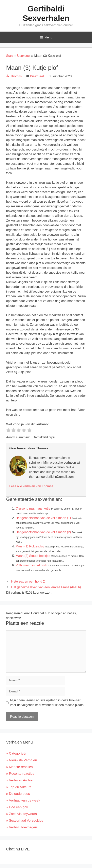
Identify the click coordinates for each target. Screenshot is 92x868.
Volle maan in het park (31, 565)
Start (9, 56)
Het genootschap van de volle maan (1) (43, 518)
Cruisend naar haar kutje (33, 508)
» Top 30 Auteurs (19, 787)
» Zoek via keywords (21, 814)
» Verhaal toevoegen (22, 827)
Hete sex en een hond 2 (28, 581)
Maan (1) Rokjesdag (30, 546)
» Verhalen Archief (20, 780)
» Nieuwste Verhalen (22, 760)
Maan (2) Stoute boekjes (33, 556)
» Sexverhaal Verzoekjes (25, 821)
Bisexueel (23, 56)
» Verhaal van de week (23, 800)
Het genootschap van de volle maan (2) (43, 532)
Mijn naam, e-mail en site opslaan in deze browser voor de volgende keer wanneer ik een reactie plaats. (47, 703)
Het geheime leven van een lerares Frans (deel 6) (46, 587)
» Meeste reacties (19, 767)
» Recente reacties (20, 774)
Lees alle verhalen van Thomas (31, 486)
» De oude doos (18, 794)
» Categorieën (17, 753)
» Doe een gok (17, 807)
